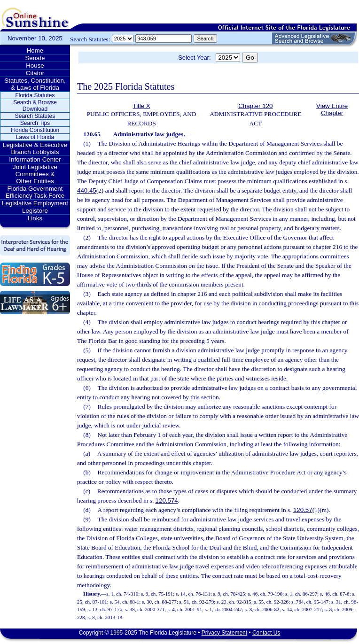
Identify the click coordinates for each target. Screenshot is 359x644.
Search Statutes (35, 116)
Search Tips (35, 123)
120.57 (303, 510)
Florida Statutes (35, 95)
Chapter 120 (255, 106)
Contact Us (266, 633)
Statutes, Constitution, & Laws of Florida (35, 84)
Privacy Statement (224, 633)
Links (35, 218)
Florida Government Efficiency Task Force (35, 192)
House (35, 66)
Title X (141, 106)
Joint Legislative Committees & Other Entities (35, 174)
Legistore (35, 211)
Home (35, 50)
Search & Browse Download (35, 106)
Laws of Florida (35, 137)
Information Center (35, 159)
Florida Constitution (35, 130)
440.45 (87, 190)
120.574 (167, 500)
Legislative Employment (35, 203)
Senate (35, 58)
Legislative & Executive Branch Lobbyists (35, 148)
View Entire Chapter (332, 109)
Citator (35, 73)
